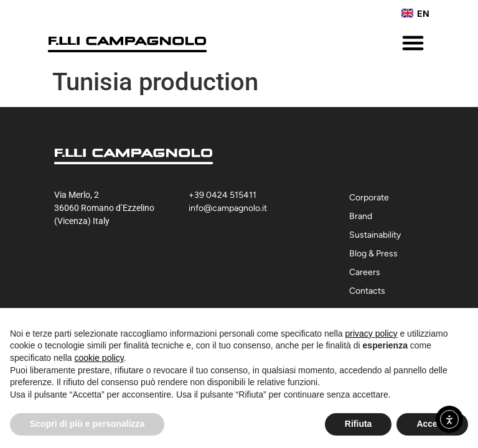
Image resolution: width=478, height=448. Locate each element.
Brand (364, 217)
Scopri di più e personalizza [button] (87, 424)
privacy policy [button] (372, 334)
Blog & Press (373, 254)
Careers (365, 272)
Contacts (367, 291)
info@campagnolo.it (228, 208)
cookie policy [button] (99, 358)
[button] (413, 43)
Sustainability (378, 235)
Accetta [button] (432, 424)
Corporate (372, 198)
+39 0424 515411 (223, 195)
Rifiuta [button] (358, 424)
